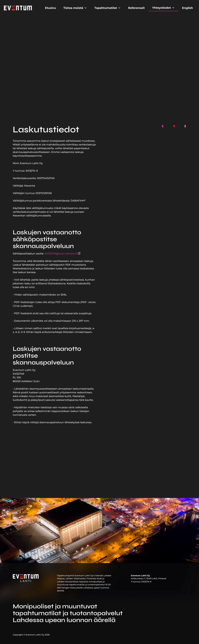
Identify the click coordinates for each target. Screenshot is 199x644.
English (187, 8)
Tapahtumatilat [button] (108, 8)
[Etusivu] (18, 8)
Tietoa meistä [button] (75, 8)
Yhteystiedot (163, 8)
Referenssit (136, 8)
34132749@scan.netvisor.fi (61, 254)
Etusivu (50, 8)
